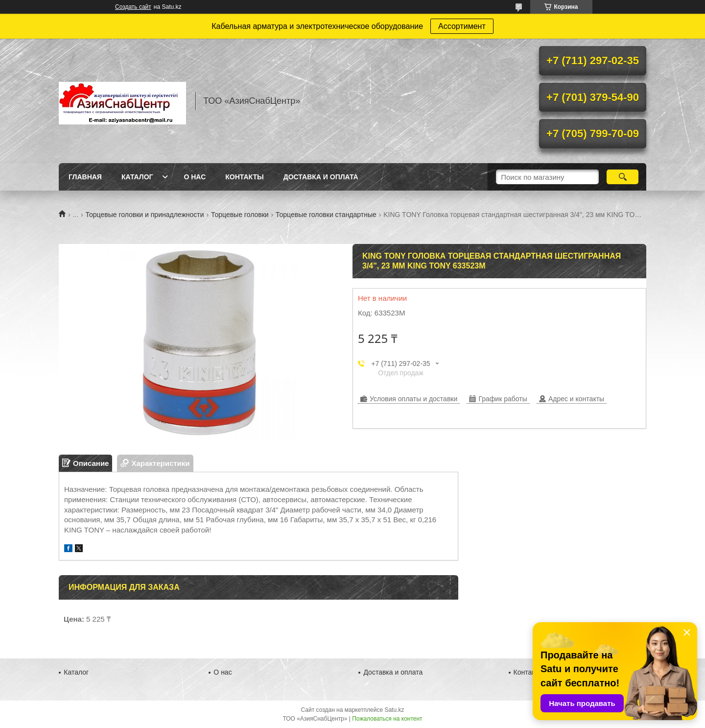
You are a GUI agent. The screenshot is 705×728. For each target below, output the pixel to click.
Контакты (244, 177)
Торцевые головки (240, 215)
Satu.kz (394, 710)
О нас (195, 177)
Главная (85, 177)
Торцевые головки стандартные (326, 215)
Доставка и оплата (321, 177)
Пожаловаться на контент (387, 719)
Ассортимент (462, 26)
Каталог (137, 177)
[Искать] (623, 177)
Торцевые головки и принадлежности (145, 215)
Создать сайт (133, 7)
